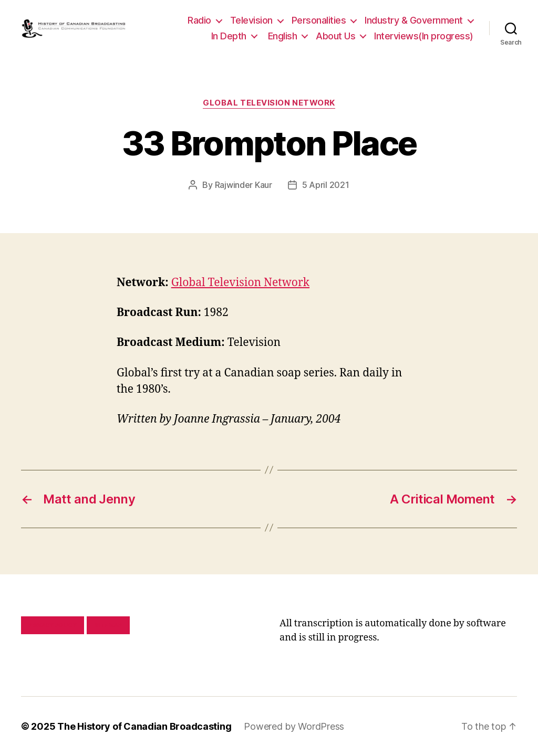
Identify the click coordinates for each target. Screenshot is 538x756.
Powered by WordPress (294, 726)
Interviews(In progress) (424, 36)
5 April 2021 (326, 185)
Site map (108, 625)
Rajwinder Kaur (244, 185)
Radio (199, 20)
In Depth (229, 36)
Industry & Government (414, 20)
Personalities (319, 20)
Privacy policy (53, 625)
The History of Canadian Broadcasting (144, 726)
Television (251, 20)
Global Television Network (269, 103)
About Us (335, 36)
